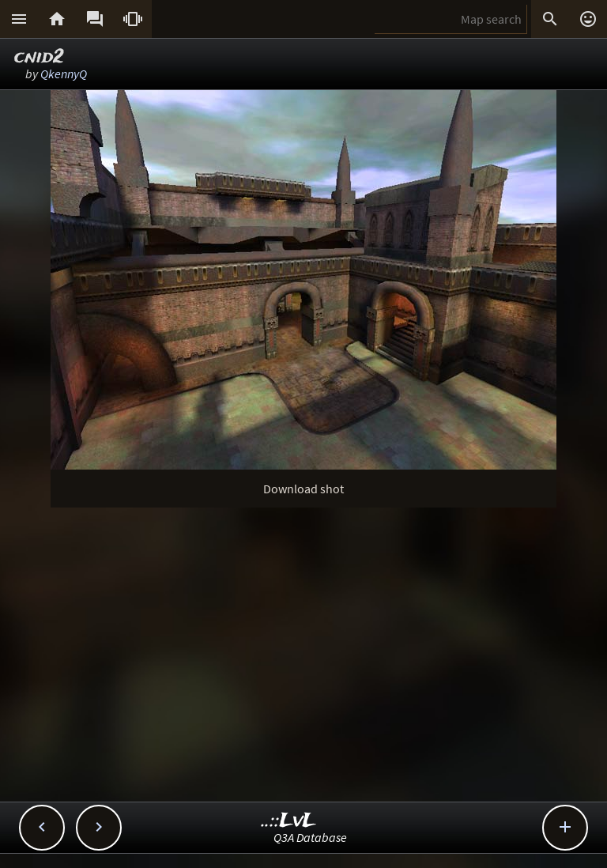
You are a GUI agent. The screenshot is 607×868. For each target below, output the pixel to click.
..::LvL (289, 821)
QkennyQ (64, 74)
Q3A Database (310, 837)
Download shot (303, 489)
